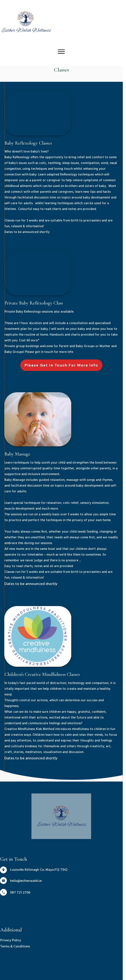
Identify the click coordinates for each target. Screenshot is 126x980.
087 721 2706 (20, 881)
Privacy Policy (11, 929)
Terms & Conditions (15, 935)
